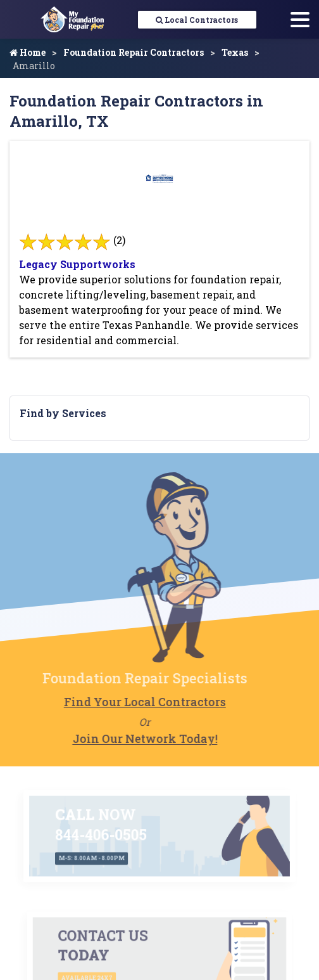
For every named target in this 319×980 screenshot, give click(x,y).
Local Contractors (197, 20)
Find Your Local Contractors (120, 702)
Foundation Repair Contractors (134, 52)
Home (28, 52)
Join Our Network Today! (120, 738)
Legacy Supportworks (77, 264)
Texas (235, 52)
